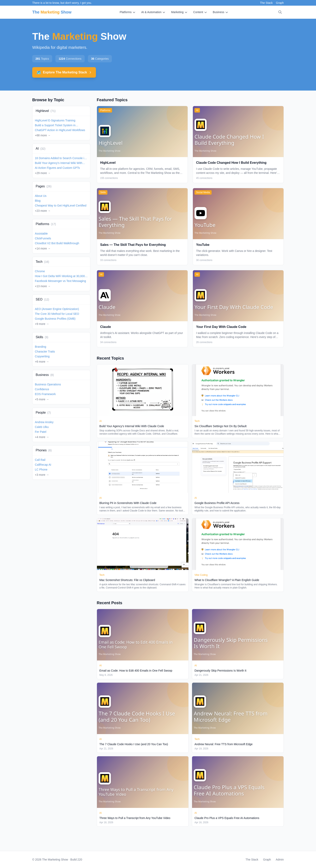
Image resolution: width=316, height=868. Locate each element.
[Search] (280, 12)
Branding (41, 347)
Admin (280, 860)
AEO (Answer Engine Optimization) (57, 309)
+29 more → (43, 173)
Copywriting (42, 356)
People (43, 413)
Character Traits (45, 352)
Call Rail (40, 460)
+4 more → (42, 437)
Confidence (42, 389)
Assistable (41, 234)
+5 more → (42, 399)
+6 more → (42, 362)
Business (221, 12)
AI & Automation (153, 12)
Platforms (128, 12)
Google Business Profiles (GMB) (55, 319)
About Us (41, 196)
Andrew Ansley (44, 422)
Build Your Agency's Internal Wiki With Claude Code (59, 163)
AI (41, 149)
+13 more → (43, 286)
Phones (44, 450)
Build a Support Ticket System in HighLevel (55, 125)
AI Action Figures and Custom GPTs (57, 168)
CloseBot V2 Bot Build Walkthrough (57, 243)
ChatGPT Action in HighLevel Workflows (60, 130)
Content (200, 12)
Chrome (40, 271)
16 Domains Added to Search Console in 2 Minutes (60, 158)
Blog (38, 201)
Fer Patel (41, 432)
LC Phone (41, 469)
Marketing (179, 12)
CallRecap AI (43, 465)
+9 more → (42, 324)
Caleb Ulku (42, 427)
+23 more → (43, 211)
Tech (42, 262)
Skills (42, 337)
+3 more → (42, 475)
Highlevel (46, 111)
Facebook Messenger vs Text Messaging (60, 281)
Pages (44, 186)
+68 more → (43, 135)
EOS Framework (45, 394)
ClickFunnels (43, 238)
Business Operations (48, 384)
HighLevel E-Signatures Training (55, 120)
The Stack (266, 3)
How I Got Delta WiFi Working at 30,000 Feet (60, 276)
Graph (280, 3)
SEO (42, 299)
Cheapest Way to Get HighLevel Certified (61, 206)
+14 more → (43, 248)
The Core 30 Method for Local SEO (57, 314)
